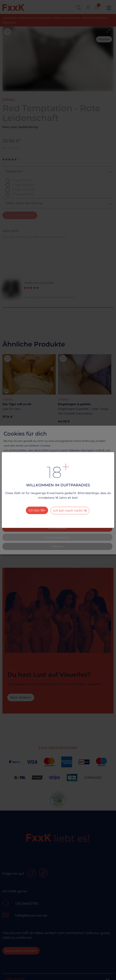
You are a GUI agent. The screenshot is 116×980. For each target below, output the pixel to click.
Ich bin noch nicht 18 (70, 511)
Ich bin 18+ (37, 510)
